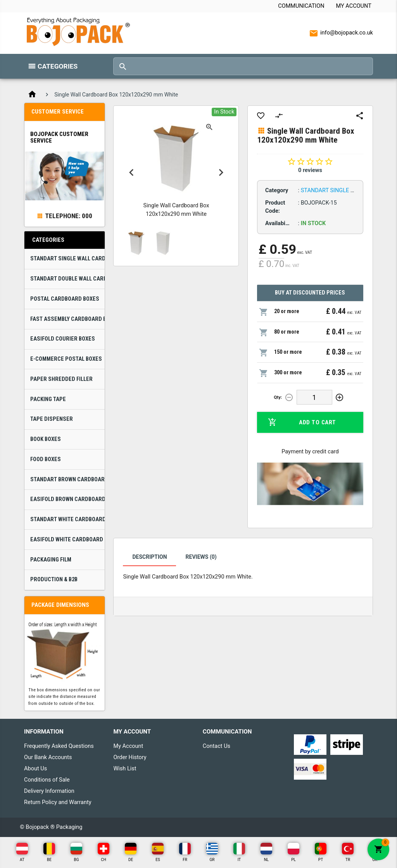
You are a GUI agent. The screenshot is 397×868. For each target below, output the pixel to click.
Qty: (278, 397)
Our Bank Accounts (48, 757)
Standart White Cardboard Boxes (67, 519)
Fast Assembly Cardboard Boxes (67, 319)
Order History (130, 757)
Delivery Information (49, 791)
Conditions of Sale (47, 780)
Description (149, 557)
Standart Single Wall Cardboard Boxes (67, 259)
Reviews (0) (201, 557)
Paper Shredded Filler (61, 379)
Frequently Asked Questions (59, 746)
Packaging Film (51, 560)
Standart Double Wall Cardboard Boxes (67, 279)
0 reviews (310, 170)
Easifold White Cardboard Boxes (67, 540)
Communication (301, 6)
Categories (58, 66)
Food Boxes (46, 459)
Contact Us (217, 746)
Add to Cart (302, 422)
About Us (35, 769)
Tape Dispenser (52, 419)
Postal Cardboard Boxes (65, 299)
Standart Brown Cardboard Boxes (67, 480)
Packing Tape (48, 399)
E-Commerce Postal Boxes (66, 359)
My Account (354, 6)
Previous (131, 172)
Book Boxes (46, 439)
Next (221, 172)
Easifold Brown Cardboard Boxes (67, 499)
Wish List (125, 769)
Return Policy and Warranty (58, 802)
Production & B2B (54, 580)
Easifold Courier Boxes (63, 339)
